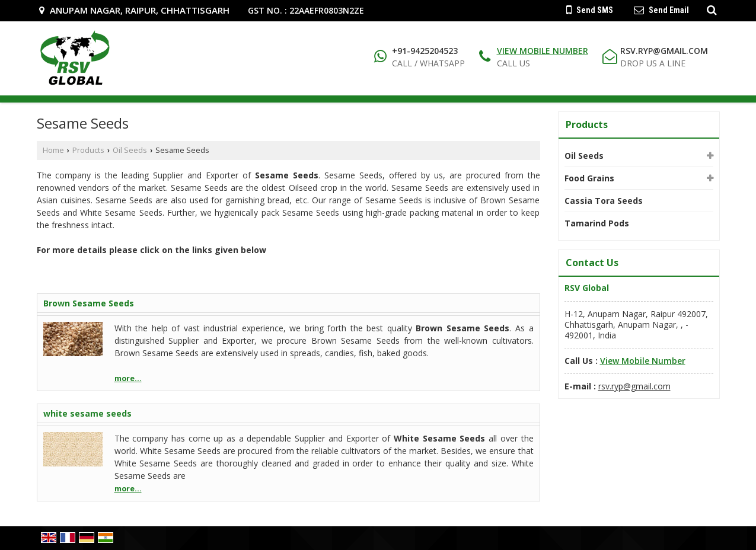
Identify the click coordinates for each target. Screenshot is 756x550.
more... (128, 378)
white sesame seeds (87, 413)
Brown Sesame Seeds (89, 303)
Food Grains (589, 178)
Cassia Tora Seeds (604, 201)
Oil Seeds (130, 150)
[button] (543, 51)
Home (53, 150)
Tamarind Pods (597, 223)
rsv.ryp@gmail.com (664, 51)
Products (88, 150)
